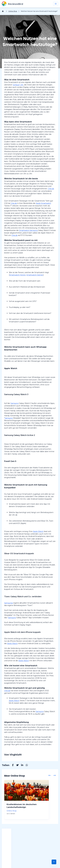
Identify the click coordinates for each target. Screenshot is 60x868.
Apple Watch (38, 531)
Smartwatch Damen (35, 275)
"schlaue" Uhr (18, 85)
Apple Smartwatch (43, 203)
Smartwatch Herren (18, 275)
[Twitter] (16, 765)
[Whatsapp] (26, 765)
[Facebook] (12, 765)
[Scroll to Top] (54, 862)
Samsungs (9, 603)
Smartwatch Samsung (28, 230)
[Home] (3, 11)
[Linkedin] (21, 765)
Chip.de (51, 189)
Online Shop (13, 11)
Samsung (15, 403)
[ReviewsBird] (12, 4)
